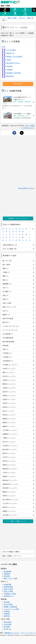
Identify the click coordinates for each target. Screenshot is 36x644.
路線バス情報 (5, 6)
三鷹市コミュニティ (9, 438)
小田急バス (6, 272)
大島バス (5, 349)
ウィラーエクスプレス (10, 330)
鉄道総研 (10, 70)
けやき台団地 (11, 50)
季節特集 (4, 599)
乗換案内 (4, 568)
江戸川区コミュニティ (10, 430)
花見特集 (7, 602)
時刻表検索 (8, 571)
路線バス (5, 10)
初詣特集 (7, 614)
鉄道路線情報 (8, 587)
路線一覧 (30, 18)
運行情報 (7, 576)
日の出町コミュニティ (10, 515)
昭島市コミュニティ (9, 492)
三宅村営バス (7, 353)
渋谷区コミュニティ (9, 403)
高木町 (9, 60)
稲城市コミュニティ (9, 465)
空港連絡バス (25, 10)
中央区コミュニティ (9, 369)
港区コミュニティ (8, 372)
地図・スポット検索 (11, 578)
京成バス (5, 299)
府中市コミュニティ (9, 461)
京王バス (5, 288)
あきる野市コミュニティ (11, 500)
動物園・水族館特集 (11, 607)
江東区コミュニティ (9, 388)
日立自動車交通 (8, 338)
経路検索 (7, 574)
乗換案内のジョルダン (12, 633)
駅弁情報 (7, 627)
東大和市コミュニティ (10, 488)
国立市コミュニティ (9, 453)
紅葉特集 (7, 611)
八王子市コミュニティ (10, 503)
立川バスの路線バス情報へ (11, 552)
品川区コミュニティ (9, 392)
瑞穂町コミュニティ (9, 511)
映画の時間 (8, 622)
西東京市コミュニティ (10, 469)
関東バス (5, 276)
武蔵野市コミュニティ (10, 434)
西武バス (5, 280)
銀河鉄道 (5, 345)
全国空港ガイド (9, 596)
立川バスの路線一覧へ (10, 249)
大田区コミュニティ (9, 399)
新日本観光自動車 (8, 342)
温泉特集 (7, 616)
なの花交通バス (8, 334)
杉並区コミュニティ (9, 407)
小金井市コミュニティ (10, 446)
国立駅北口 (10, 76)
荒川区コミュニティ (9, 415)
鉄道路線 (25, 14)
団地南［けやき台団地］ (15, 56)
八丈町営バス (7, 357)
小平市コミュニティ (9, 473)
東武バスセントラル (9, 307)
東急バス (5, 268)
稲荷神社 (10, 66)
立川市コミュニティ (9, 457)
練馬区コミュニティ (9, 423)
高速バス (15, 10)
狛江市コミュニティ (9, 442)
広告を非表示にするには (26, 188)
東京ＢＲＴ (6, 322)
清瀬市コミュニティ (9, 476)
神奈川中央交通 (8, 318)
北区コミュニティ (8, 411)
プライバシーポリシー (28, 633)
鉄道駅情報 (8, 584)
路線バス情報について (18, 521)
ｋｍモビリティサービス (11, 326)
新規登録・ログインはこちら (18, 218)
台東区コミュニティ (9, 380)
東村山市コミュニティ (10, 480)
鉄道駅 (15, 14)
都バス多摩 (6, 265)
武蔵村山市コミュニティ (11, 484)
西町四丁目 (10, 53)
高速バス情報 (8, 591)
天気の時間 (8, 624)
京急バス (5, 295)
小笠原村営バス (8, 361)
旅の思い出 (8, 629)
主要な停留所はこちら (10, 245)
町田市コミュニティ (9, 507)
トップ (3, 18)
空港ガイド (5, 14)
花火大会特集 (8, 604)
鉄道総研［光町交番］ (14, 73)
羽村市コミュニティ (9, 496)
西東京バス (6, 315)
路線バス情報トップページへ (12, 556)
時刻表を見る (18, 84)
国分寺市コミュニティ (10, 449)
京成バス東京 (7, 303)
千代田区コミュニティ (10, 365)
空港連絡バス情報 (10, 594)
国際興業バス (7, 284)
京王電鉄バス (7, 292)
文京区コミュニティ (9, 376)
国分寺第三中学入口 (13, 63)
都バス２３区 (7, 261)
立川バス (22, 18)
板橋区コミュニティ (9, 419)
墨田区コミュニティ (9, 384)
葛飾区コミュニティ (9, 426)
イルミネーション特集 (11, 609)
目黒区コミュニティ (9, 396)
